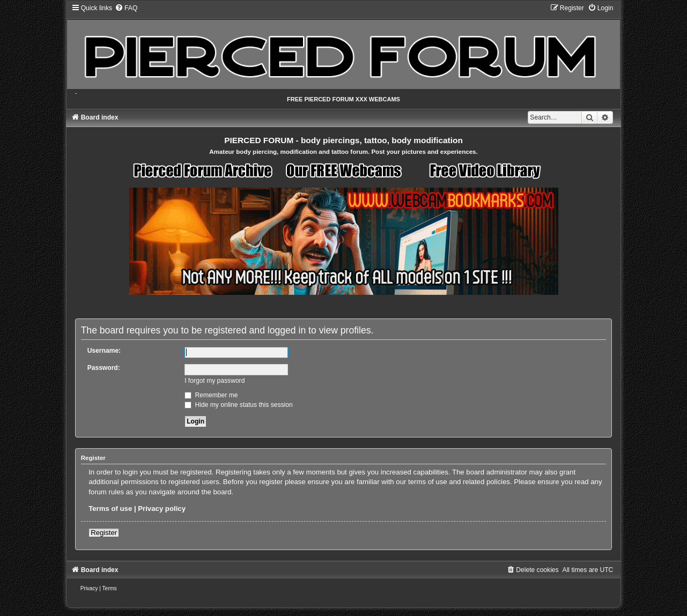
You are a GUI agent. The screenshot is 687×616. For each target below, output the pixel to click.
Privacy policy (162, 509)
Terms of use (110, 509)
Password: (104, 368)
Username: (104, 351)
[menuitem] (126, 8)
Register (104, 533)
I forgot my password (215, 381)
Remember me (211, 395)
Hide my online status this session (239, 405)
